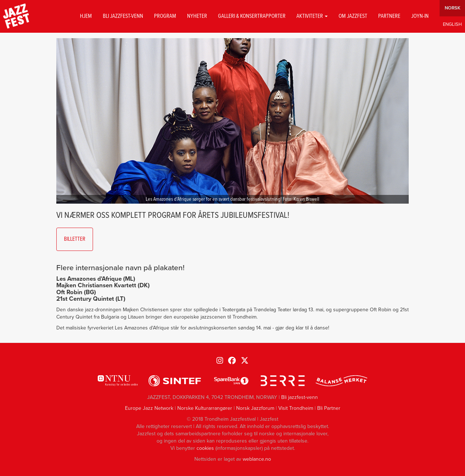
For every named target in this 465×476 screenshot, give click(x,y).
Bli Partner (329, 408)
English (452, 25)
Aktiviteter (312, 16)
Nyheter (197, 16)
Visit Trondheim (296, 408)
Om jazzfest (353, 16)
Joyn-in (420, 16)
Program (165, 16)
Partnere (389, 16)
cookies (205, 448)
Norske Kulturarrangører (205, 408)
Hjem (86, 16)
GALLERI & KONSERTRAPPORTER (252, 16)
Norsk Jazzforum (255, 408)
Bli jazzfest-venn (123, 16)
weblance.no (257, 459)
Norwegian (452, 8)
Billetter (75, 239)
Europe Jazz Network (149, 408)
